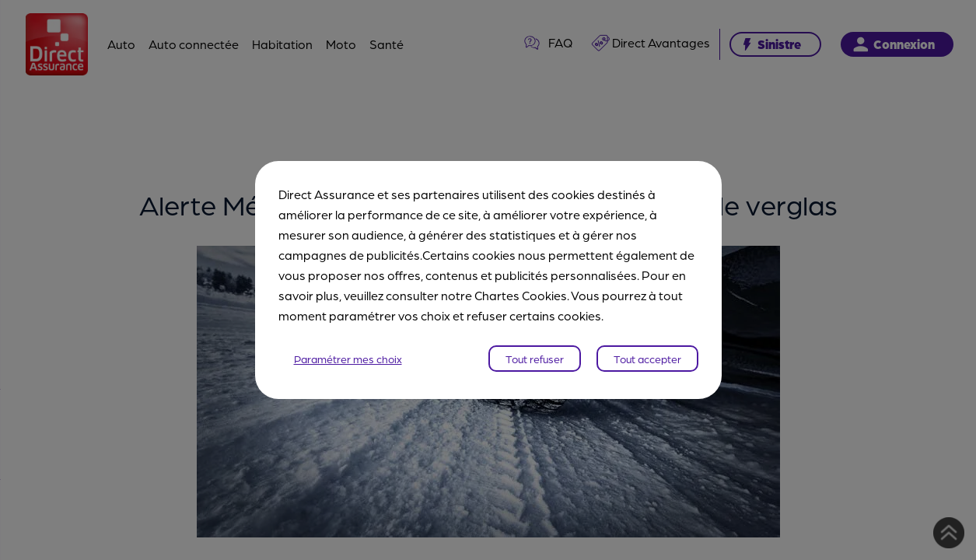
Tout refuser (535, 359)
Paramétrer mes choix (348, 359)
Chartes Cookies (521, 295)
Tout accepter (647, 359)
